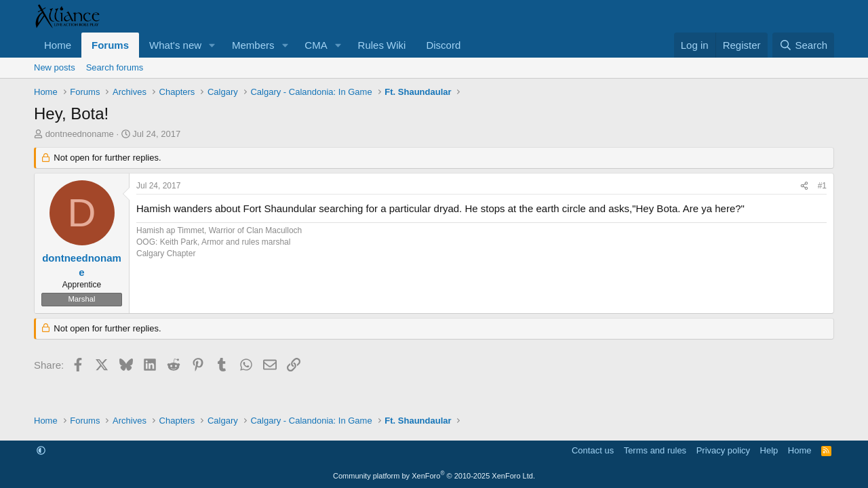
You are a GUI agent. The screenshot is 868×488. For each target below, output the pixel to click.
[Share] (804, 186)
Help (769, 450)
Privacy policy (723, 450)
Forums (110, 45)
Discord (443, 45)
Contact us (593, 450)
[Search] (803, 45)
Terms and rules (655, 450)
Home (58, 45)
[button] (212, 45)
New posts (55, 67)
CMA (316, 45)
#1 (822, 186)
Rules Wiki (382, 45)
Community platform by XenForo (434, 476)
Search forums (115, 67)
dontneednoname (80, 134)
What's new (175, 45)
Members (253, 45)
